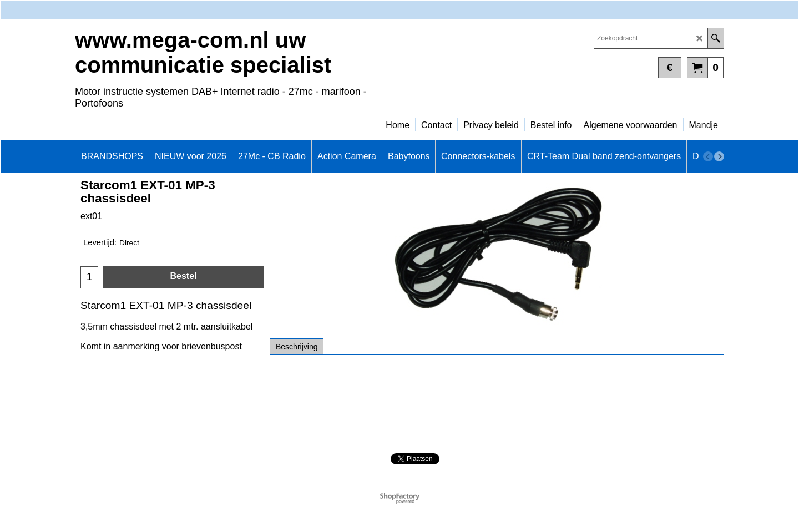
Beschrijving (297, 347)
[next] (719, 156)
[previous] (708, 156)
